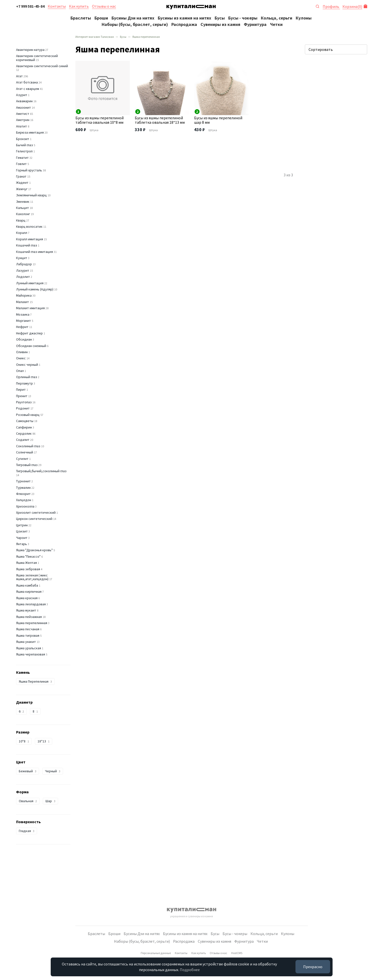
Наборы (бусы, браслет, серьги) (135, 24)
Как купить (79, 6)
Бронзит (23, 139)
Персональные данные (156, 953)
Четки (276, 24)
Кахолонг (23, 214)
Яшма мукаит (26, 610)
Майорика (24, 295)
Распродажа (184, 24)
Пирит (21, 389)
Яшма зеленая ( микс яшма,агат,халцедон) (32, 577)
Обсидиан (24, 339)
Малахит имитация (30, 308)
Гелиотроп (24, 151)
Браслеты (81, 18)
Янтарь (22, 544)
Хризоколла (25, 506)
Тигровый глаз (27, 465)
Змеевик (23, 202)
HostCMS (237, 953)
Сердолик (24, 433)
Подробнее (190, 970)
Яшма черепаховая (31, 654)
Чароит (22, 538)
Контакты (57, 6)
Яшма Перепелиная (35, 681)
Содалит (23, 440)
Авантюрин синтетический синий (42, 66)
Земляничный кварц (31, 195)
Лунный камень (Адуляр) (35, 289)
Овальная (28, 801)
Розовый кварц (28, 415)
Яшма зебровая (28, 569)
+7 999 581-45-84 (30, 6)
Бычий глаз (24, 145)
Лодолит (23, 277)
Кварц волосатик (29, 226)
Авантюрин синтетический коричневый (37, 58)
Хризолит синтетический (36, 512)
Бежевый (28, 771)
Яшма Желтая (26, 563)
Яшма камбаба (27, 585)
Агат (19, 76)
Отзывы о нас (104, 6)
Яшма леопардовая (31, 604)
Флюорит (23, 494)
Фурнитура (255, 24)
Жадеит (22, 183)
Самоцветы (25, 421)
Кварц (21, 220)
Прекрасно (313, 967)
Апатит (22, 126)
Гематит (22, 158)
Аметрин (23, 120)
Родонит (23, 408)
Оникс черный (27, 365)
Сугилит (22, 459)
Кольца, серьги (277, 18)
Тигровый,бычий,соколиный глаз (41, 471)
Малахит (23, 302)
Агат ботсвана (27, 82)
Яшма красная (27, 598)
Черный (53, 771)
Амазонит (23, 107)
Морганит (23, 321)
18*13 (44, 741)
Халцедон (24, 500)
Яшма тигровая (28, 635)
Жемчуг (22, 189)
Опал (20, 371)
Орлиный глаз (27, 377)
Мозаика (23, 314)
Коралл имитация (30, 239)
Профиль (331, 6)
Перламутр (24, 383)
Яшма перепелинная (32, 623)
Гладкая (27, 831)
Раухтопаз (24, 402)
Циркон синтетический (34, 519)
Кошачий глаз (27, 245)
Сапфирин (24, 427)
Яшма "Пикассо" (28, 556)
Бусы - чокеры (243, 18)
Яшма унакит (26, 642)
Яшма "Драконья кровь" (34, 550)
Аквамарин (24, 101)
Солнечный (25, 452)
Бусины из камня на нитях (184, 18)
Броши (101, 18)
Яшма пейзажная (29, 617)
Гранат (21, 176)
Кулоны (304, 18)
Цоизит (22, 531)
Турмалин (23, 488)
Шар (50, 801)
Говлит (21, 164)
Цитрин (22, 525)
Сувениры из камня (220, 24)
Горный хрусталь (29, 170)
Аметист (23, 114)
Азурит (22, 95)
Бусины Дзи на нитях (133, 18)
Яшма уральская (29, 648)
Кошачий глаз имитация (34, 252)
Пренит (22, 396)
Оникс (21, 358)
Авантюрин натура (30, 50)
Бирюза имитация (30, 132)
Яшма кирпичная (29, 592)
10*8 (24, 741)
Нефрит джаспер (29, 333)
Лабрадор (24, 264)
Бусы (220, 18)
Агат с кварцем (28, 89)
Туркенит (23, 481)
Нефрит (22, 327)
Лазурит (23, 270)
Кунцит (22, 258)
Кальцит (23, 208)
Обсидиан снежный (31, 346)
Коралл (22, 233)
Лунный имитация (30, 283)
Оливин (22, 352)
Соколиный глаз (28, 446)
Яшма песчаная (28, 629)
